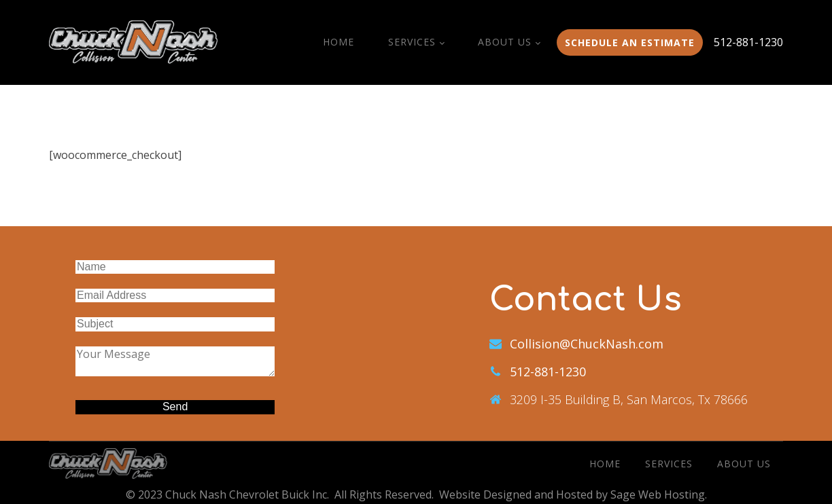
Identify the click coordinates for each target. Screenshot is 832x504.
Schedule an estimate (630, 42)
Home (339, 42)
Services (412, 42)
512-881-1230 (748, 42)
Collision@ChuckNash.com (587, 344)
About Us (505, 42)
